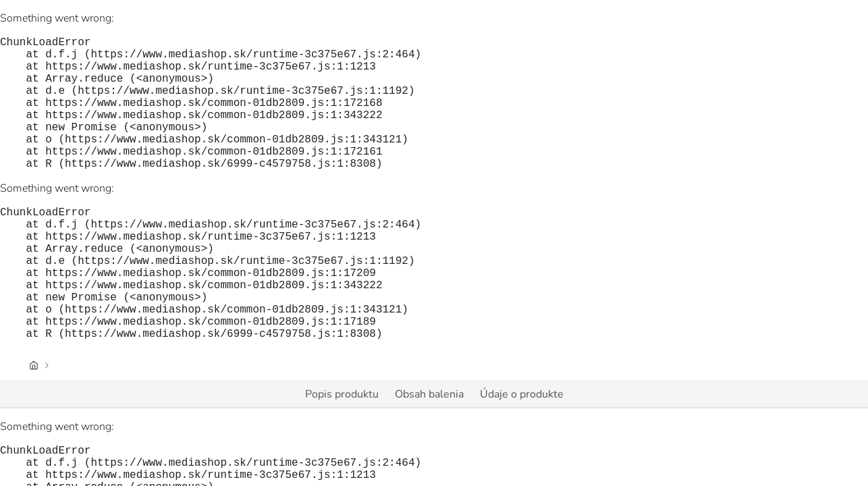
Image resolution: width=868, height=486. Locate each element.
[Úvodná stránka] (34, 425)
